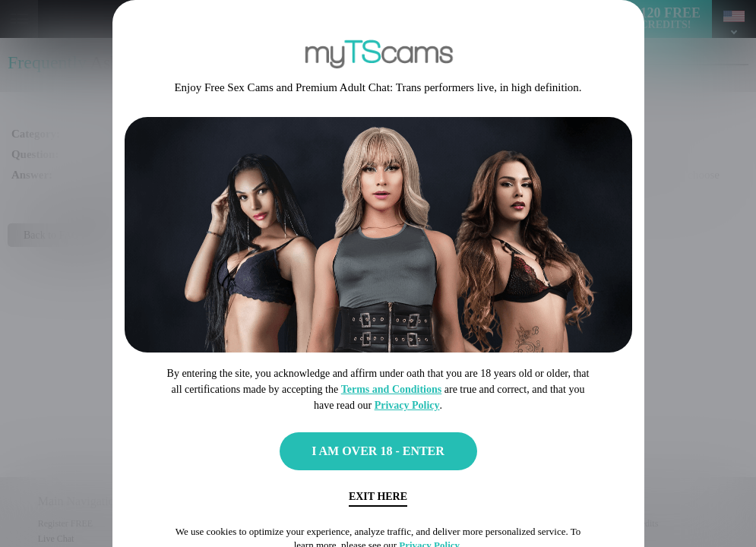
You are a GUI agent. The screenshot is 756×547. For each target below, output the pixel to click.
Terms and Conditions (392, 389)
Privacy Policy (407, 405)
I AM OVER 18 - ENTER (378, 451)
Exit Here (378, 496)
